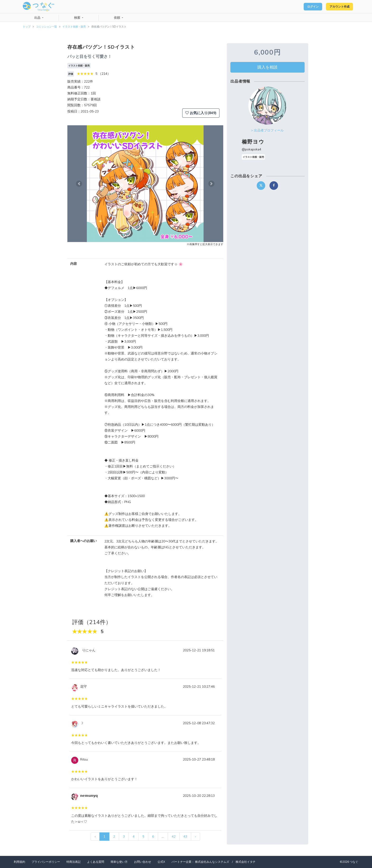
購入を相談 (267, 67)
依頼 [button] (117, 18)
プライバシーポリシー (46, 862)
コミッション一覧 (46, 27)
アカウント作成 (337, 7)
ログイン (305, 7)
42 (174, 837)
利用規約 (19, 862)
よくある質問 (96, 862)
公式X (161, 862)
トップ (27, 27)
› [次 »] (195, 837)
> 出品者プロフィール (267, 130)
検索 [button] (78, 18)
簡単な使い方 (119, 862)
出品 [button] (38, 18)
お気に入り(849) (201, 113)
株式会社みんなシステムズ (212, 862)
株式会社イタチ (246, 862)
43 (185, 837)
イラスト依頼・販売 (74, 27)
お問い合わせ (143, 862)
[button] (79, 184)
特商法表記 (74, 862)
